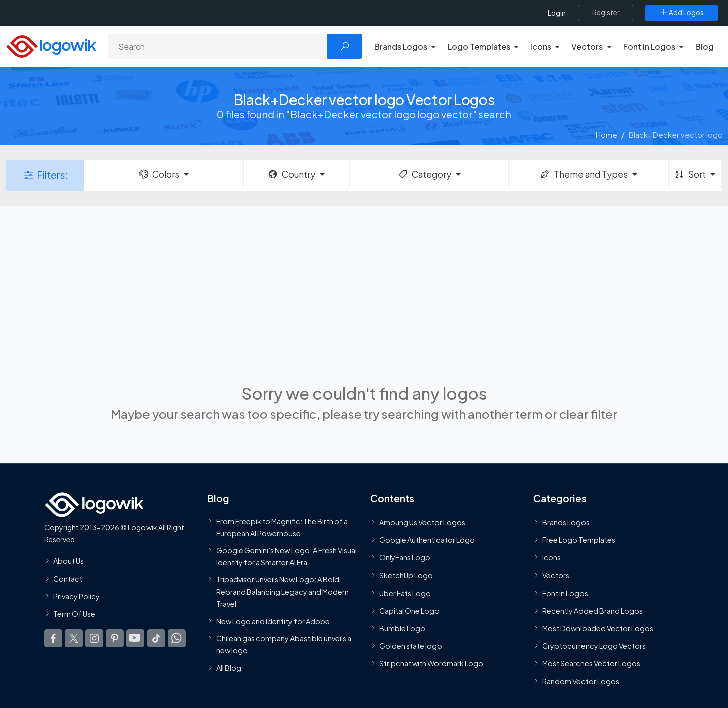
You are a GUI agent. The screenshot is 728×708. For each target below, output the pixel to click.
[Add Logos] (682, 13)
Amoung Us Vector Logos (422, 522)
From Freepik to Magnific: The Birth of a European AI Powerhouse (282, 527)
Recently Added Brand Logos (593, 611)
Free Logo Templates (579, 540)
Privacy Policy (77, 596)
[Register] (606, 13)
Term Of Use (74, 614)
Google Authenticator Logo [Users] (427, 540)
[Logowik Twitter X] (74, 639)
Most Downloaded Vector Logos (598, 628)
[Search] (218, 46)
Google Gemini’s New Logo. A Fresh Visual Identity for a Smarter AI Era (286, 556)
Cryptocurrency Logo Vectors (594, 646)
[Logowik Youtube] (135, 639)
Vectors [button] (587, 46)
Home (606, 135)
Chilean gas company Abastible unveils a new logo (284, 644)
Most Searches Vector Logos (591, 664)
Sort (690, 174)
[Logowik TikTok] (156, 639)
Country (291, 174)
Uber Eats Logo (405, 593)
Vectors (556, 576)
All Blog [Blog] (229, 668)
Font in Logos (565, 593)
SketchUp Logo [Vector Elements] (406, 576)
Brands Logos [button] (401, 46)
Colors (159, 174)
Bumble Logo (402, 628)
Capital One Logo (409, 611)
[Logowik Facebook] (53, 639)
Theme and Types (583, 174)
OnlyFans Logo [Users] (405, 558)
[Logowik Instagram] (94, 639)
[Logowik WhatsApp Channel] (177, 639)
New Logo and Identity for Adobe (273, 622)
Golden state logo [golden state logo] (411, 646)
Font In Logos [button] (649, 46)
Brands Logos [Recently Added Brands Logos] (566, 522)
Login (557, 13)
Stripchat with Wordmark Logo (431, 664)
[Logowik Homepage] (51, 45)
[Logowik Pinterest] (115, 639)
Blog (705, 46)
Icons (552, 558)
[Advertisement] (364, 294)
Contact (68, 579)
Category (424, 174)
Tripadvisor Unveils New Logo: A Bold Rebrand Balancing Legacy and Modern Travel (282, 591)
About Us (68, 561)
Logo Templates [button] (479, 46)
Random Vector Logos (581, 681)
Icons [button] (541, 46)
